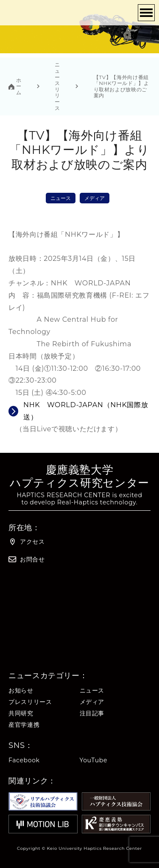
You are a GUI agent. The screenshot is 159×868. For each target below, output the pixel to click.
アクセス (27, 542)
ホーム (19, 86)
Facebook (24, 760)
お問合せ (27, 559)
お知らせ (21, 691)
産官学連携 (24, 725)
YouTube (94, 760)
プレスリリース (30, 702)
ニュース (61, 198)
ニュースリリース (57, 86)
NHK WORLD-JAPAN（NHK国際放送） (86, 411)
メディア (95, 198)
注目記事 (92, 713)
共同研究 (21, 713)
